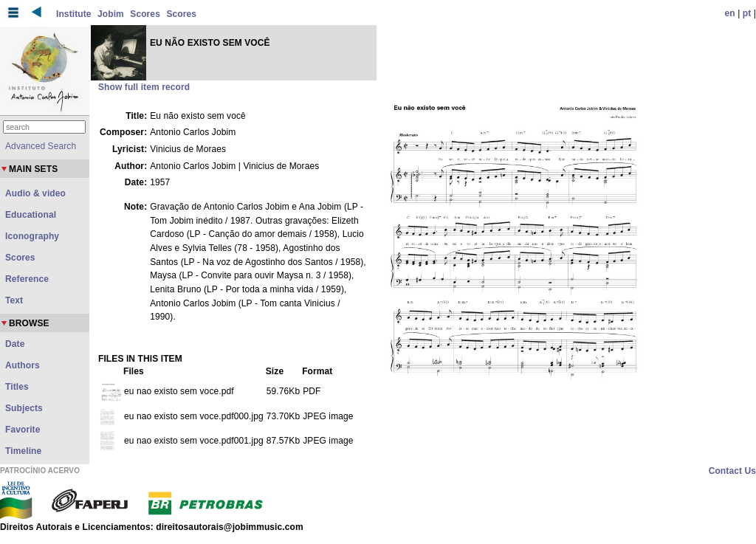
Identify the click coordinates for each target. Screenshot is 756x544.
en (730, 13)
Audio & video (35, 193)
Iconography (32, 236)
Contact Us (732, 471)
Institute (74, 14)
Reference (27, 279)
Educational (31, 215)
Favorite (23, 430)
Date (15, 344)
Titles (17, 387)
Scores (145, 14)
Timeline (23, 451)
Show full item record (144, 87)
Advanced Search (41, 146)
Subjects (24, 408)
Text (14, 300)
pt (747, 13)
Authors (23, 365)
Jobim (111, 14)
